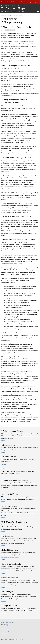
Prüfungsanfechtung (11, 15)
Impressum (5, 635)
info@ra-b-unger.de (10, 625)
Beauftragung (5, 631)
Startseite (4, 15)
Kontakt (4, 629)
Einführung (20, 15)
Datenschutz (5, 633)
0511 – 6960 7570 (10, 623)
